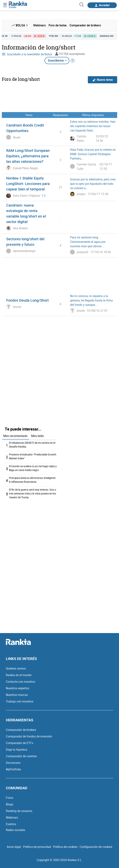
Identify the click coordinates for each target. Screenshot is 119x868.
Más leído (37, 436)
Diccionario (13, 763)
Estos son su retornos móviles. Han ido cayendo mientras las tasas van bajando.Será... (93, 126)
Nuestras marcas (17, 695)
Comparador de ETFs (20, 743)
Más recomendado (15, 436)
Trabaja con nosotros (20, 701)
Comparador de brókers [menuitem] (85, 25)
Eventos (11, 824)
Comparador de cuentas (21, 756)
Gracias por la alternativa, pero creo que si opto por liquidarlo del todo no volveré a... (93, 184)
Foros (10, 798)
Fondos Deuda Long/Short (28, 300)
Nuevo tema (103, 80)
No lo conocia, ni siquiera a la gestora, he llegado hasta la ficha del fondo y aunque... (91, 300)
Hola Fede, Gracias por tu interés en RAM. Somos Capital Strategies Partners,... (93, 154)
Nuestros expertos (18, 688)
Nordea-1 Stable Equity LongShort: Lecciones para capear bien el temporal (28, 184)
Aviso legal (14, 847)
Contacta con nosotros (21, 682)
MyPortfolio (13, 769)
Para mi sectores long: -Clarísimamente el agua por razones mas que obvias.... (88, 242)
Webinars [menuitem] (39, 25)
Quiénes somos (16, 668)
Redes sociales (15, 830)
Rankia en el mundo (19, 675)
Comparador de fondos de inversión (29, 736)
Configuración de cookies (96, 847)
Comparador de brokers (21, 730)
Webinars (12, 817)
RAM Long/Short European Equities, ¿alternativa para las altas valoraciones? (28, 156)
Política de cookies (65, 847)
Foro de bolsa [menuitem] (58, 25)
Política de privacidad (37, 847)
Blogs (10, 804)
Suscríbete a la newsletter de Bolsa (27, 54)
